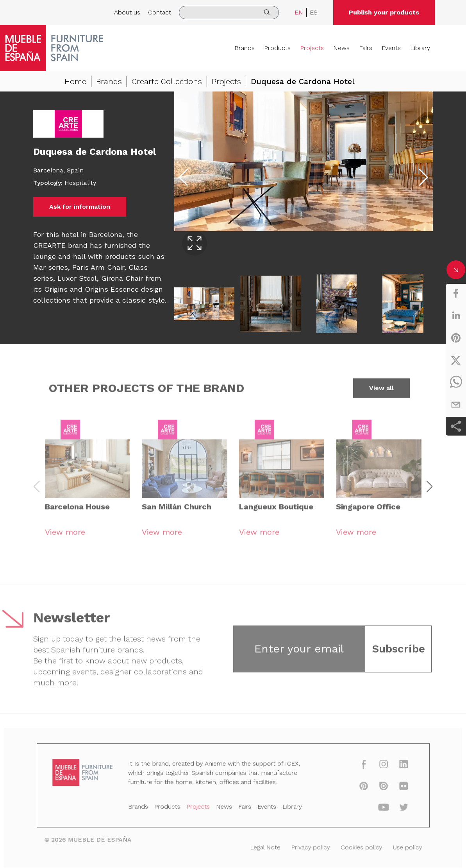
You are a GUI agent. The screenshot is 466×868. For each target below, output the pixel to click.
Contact (160, 12)
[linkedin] (456, 316)
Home (75, 81)
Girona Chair (122, 278)
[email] (456, 405)
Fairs (366, 48)
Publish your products (384, 12)
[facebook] (456, 293)
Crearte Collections (167, 81)
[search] (229, 13)
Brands (245, 48)
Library (420, 48)
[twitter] (456, 360)
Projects (312, 48)
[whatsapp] (456, 382)
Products (277, 48)
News (341, 48)
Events (391, 48)
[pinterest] (456, 338)
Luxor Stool (77, 278)
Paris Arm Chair (98, 267)
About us (127, 12)
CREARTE (51, 245)
